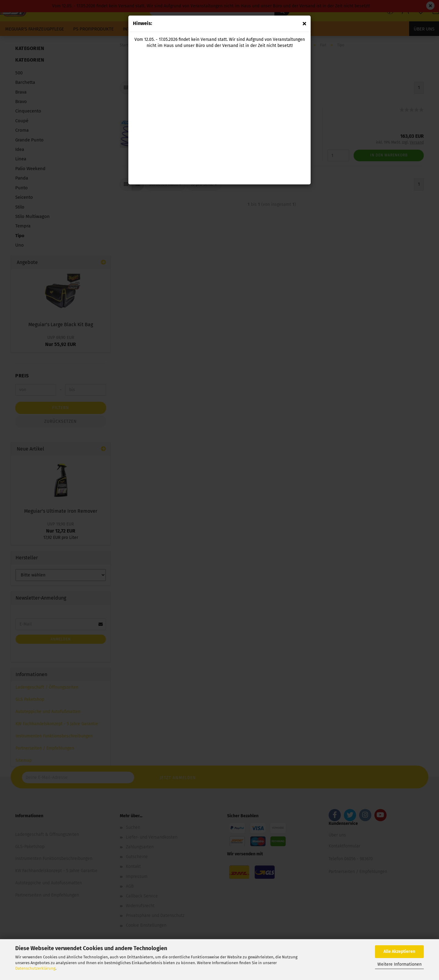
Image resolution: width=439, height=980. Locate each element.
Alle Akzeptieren (399, 951)
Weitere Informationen (400, 964)
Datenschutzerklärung (35, 968)
